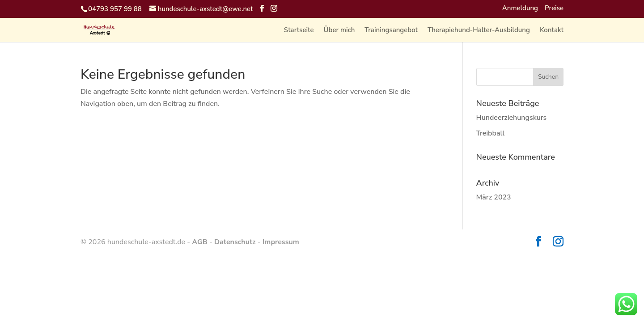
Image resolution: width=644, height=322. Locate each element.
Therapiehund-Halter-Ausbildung (479, 31)
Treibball (491, 133)
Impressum (281, 242)
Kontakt (552, 31)
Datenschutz (235, 242)
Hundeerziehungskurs (512, 118)
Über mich (339, 31)
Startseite (299, 31)
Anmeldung (520, 9)
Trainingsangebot (391, 31)
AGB (199, 242)
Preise (554, 9)
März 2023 (494, 197)
